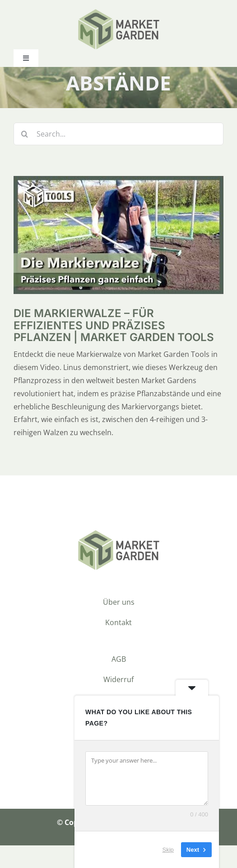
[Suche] (25, 134)
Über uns (119, 602)
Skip (168, 850)
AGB (119, 659)
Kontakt (118, 622)
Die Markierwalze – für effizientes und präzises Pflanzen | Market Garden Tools (114, 325)
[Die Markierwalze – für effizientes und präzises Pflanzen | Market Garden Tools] (118, 182)
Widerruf (118, 679)
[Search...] (118, 134)
